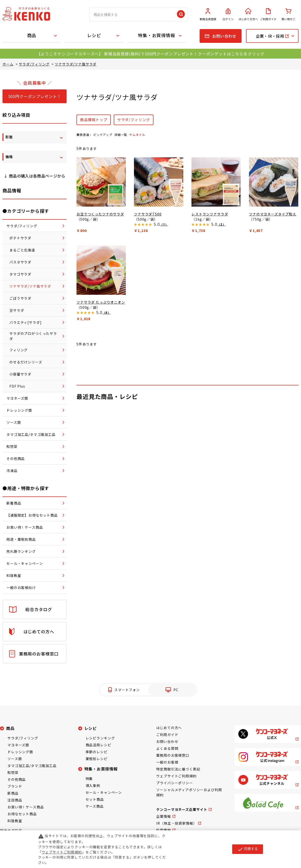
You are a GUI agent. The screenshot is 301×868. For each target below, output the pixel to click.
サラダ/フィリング (134, 120)
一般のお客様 (167, 762)
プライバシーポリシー (174, 783)
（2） (221, 224)
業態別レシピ (97, 759)
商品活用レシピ (98, 745)
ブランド (15, 786)
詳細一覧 (121, 135)
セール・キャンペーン (104, 792)
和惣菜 (13, 772)
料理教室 (15, 821)
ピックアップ (103, 135)
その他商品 (17, 779)
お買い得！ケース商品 (26, 807)
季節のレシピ (97, 752)
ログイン (228, 15)
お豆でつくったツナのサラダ (100, 214)
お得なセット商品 (22, 814)
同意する (248, 849)
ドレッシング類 (20, 752)
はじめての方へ (248, 15)
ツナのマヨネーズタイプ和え (273, 214)
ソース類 (15, 759)
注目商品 (15, 800)
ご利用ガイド (268, 15)
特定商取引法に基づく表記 (178, 769)
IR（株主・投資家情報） (176, 823)
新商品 (13, 793)
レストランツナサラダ (210, 214)
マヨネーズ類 (18, 745)
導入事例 (93, 786)
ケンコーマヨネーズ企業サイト (182, 809)
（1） (164, 224)
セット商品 (95, 799)
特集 (89, 779)
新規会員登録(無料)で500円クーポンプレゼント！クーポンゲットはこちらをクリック (184, 54)
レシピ (94, 35)
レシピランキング (100, 738)
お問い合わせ (167, 741)
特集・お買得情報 (157, 35)
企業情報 (163, 816)
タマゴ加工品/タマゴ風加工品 (32, 766)
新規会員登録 (208, 15)
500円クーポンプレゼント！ (35, 96)
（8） (106, 313)
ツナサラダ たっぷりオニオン (101, 302)
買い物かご (288, 15)
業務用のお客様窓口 (173, 755)
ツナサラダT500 (148, 214)
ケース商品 (95, 806)
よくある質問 (167, 748)
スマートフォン (127, 690)
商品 (32, 35)
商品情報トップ (94, 120)
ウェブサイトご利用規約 (176, 776)
